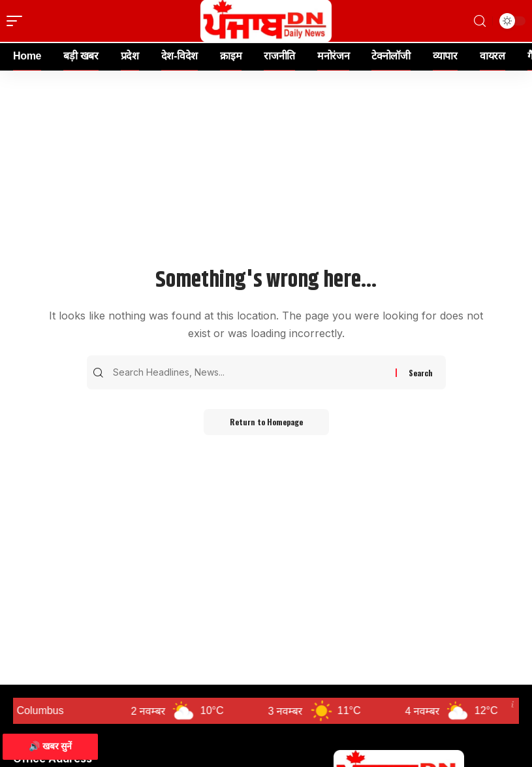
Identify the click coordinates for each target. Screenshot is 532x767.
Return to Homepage (266, 422)
